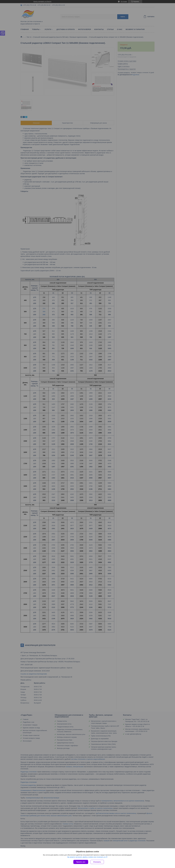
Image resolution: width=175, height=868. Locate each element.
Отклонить (97, 862)
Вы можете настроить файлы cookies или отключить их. (87, 857)
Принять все (81, 862)
